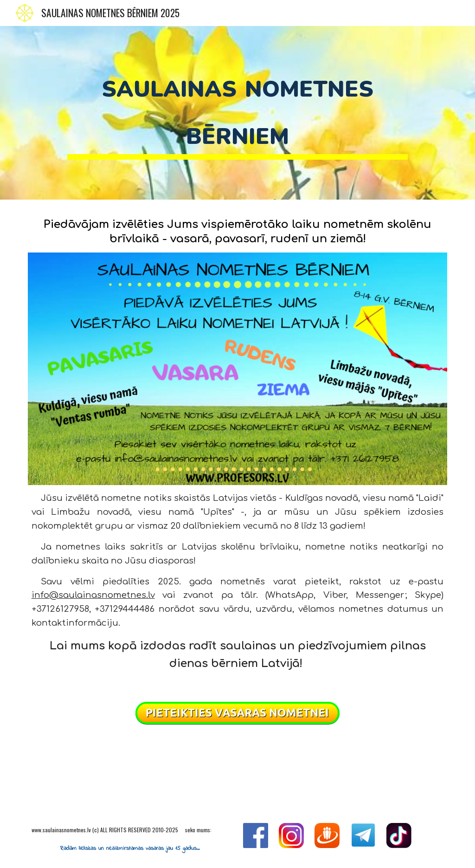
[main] (237, 113)
